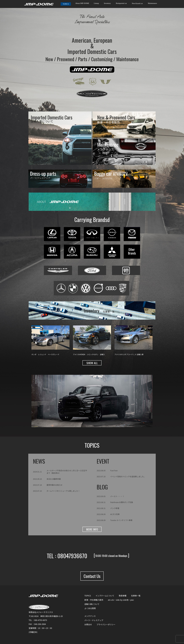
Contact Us (92, 576)
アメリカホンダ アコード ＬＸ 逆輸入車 (129, 354)
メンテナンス (90, 616)
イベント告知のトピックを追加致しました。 (128, 476)
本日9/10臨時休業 (54, 479)
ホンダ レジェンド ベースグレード (45, 354)
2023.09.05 (101, 496)
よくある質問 (90, 608)
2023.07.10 (37, 491)
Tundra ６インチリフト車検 (121, 520)
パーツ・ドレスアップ (94, 620)
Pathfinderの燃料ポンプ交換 (122, 502)
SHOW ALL (92, 363)
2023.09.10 (37, 479)
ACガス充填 (115, 514)
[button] (34, 401)
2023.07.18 (37, 485)
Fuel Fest (114, 470)
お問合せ (88, 624)
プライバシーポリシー (106, 624)
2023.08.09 (101, 514)
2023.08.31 (101, 502)
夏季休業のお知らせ (55, 485)
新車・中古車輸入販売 (94, 600)
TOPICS (66, 4)
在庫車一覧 (136, 596)
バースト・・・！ (117, 496)
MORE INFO (92, 529)
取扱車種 (123, 596)
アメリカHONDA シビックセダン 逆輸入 (89, 354)
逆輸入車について (92, 604)
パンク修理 (115, 508)
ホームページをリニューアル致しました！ (63, 491)
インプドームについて (105, 596)
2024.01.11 (37, 472)
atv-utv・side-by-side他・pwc (121, 600)
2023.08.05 (101, 470)
